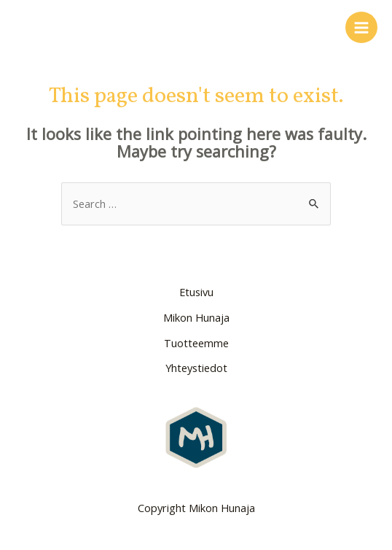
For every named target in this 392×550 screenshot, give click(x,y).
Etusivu (196, 292)
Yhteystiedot (196, 368)
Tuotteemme (196, 343)
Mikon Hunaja (196, 317)
